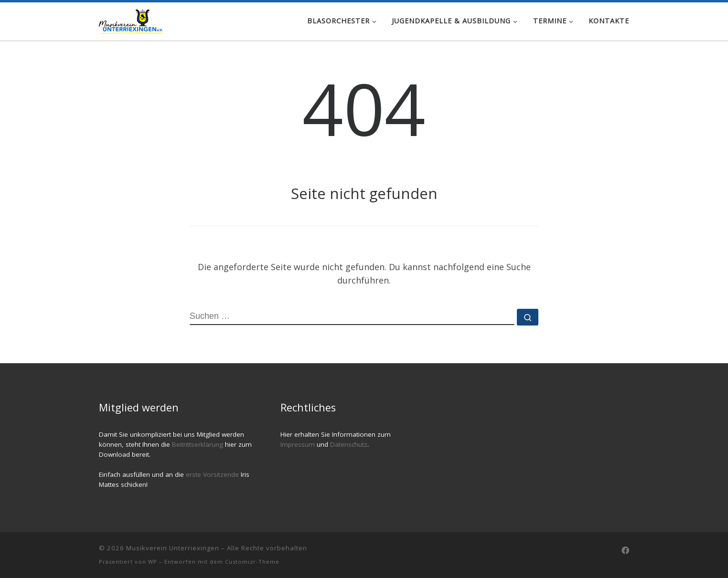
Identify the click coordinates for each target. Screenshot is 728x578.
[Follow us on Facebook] (625, 551)
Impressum (298, 444)
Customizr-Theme (252, 562)
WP (153, 562)
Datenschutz (349, 444)
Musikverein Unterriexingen (173, 548)
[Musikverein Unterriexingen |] (131, 20)
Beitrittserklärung (198, 444)
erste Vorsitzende (213, 474)
